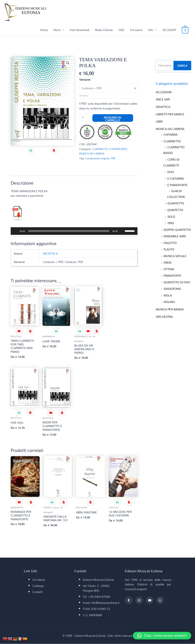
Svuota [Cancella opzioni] (83, 96)
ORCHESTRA (164, 312)
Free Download (81, 30)
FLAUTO (169, 246)
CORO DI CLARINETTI (171, 161)
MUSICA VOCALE (175, 252)
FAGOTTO (170, 239)
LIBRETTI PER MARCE (170, 114)
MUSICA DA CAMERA (93, 154)
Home (45, 30)
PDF (115, 158)
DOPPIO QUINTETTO (177, 227)
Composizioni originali (98, 158)
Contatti (37, 592)
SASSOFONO (172, 284)
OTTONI (169, 265)
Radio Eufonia (105, 30)
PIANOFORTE (172, 272)
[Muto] (122, 231)
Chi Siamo (39, 580)
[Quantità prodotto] (84, 118)
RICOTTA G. (51, 254)
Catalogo (38, 586)
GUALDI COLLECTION (176, 192)
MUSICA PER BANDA (170, 304)
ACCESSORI (164, 92)
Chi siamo (137, 30)
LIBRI (159, 121)
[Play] (16, 231)
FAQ (123, 30)
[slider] (69, 231)
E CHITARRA (176, 177)
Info (152, 30)
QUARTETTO (176, 201)
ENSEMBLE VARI (175, 233)
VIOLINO (169, 297)
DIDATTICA (163, 107)
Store (58, 30)
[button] (68, 63)
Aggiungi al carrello (113, 118)
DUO (171, 170)
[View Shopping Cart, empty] (186, 30)
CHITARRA (171, 134)
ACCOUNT (171, 30)
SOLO (171, 214)
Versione (85, 80)
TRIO (171, 220)
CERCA (182, 66)
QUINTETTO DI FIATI (177, 278)
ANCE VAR (163, 99)
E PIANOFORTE (120, 149)
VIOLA (168, 291)
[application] (74, 231)
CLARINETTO (101, 149)
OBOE (168, 259)
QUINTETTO (175, 207)
